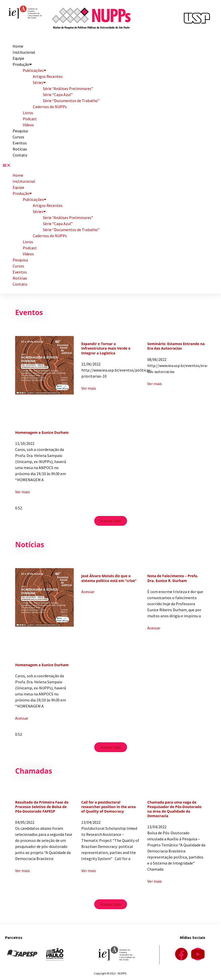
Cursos (18, 137)
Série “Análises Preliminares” (68, 88)
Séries (39, 82)
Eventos (20, 143)
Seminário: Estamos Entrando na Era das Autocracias (176, 346)
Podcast (30, 119)
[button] (110, 165)
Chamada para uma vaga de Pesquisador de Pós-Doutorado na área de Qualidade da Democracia (174, 809)
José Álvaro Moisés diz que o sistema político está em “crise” (109, 578)
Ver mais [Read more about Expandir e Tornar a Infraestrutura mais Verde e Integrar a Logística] (89, 388)
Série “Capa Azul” (58, 95)
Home (18, 46)
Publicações (34, 70)
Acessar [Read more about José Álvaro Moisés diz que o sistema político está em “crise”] (88, 592)
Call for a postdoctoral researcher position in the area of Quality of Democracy (109, 807)
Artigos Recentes (48, 76)
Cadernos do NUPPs (50, 107)
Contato (20, 155)
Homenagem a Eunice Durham (42, 432)
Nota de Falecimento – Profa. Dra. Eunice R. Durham (173, 578)
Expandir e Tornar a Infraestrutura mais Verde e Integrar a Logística (106, 348)
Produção (22, 64)
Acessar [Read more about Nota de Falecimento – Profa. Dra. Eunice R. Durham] (154, 628)
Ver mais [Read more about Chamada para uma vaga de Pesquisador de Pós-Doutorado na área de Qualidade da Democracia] (155, 881)
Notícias (20, 149)
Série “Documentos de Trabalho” (71, 101)
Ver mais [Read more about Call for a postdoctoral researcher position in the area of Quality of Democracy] (89, 871)
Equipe (18, 58)
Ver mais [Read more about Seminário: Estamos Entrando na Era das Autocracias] (155, 384)
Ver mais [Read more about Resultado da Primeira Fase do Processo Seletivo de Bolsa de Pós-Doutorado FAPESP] (22, 871)
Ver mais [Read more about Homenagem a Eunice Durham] (22, 492)
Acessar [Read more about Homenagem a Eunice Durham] (22, 718)
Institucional (24, 52)
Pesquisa (20, 131)
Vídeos (28, 125)
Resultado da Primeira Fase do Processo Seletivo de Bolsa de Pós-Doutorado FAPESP (42, 807)
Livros (28, 113)
